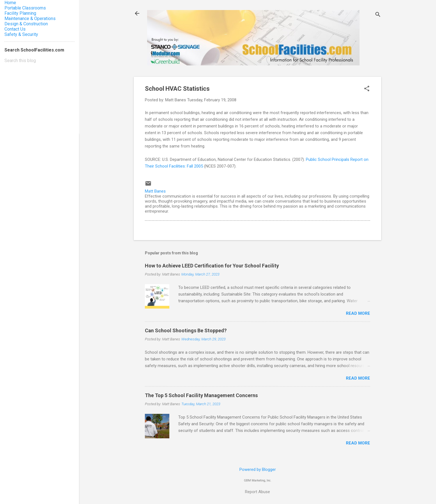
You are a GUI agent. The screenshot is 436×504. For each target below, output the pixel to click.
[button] (367, 89)
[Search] (378, 15)
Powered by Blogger (258, 469)
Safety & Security (21, 34)
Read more (358, 313)
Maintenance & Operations (30, 19)
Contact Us (15, 29)
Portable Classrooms (25, 8)
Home (10, 3)
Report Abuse (257, 492)
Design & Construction (26, 24)
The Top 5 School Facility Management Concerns (201, 395)
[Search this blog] (39, 61)
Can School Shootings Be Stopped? (186, 330)
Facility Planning (20, 13)
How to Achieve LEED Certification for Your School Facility (212, 266)
